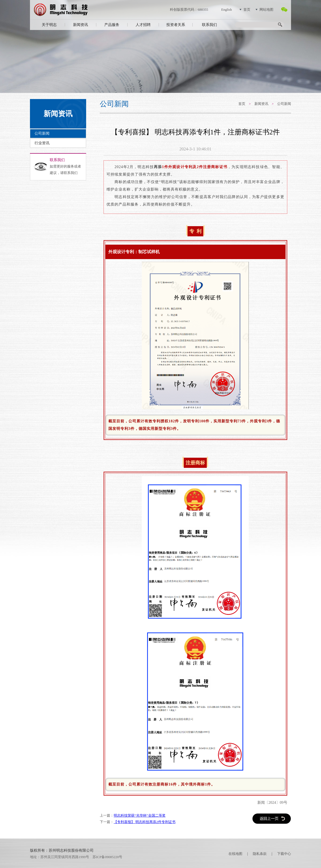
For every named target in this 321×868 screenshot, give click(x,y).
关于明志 (49, 25)
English (227, 10)
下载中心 (284, 854)
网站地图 (266, 10)
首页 (247, 10)
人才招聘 (143, 25)
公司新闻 (42, 133)
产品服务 (112, 25)
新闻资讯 (81, 25)
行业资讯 (42, 143)
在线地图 (235, 854)
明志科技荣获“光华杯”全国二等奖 (140, 815)
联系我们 (209, 25)
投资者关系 (176, 25)
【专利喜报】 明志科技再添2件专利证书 (145, 822)
